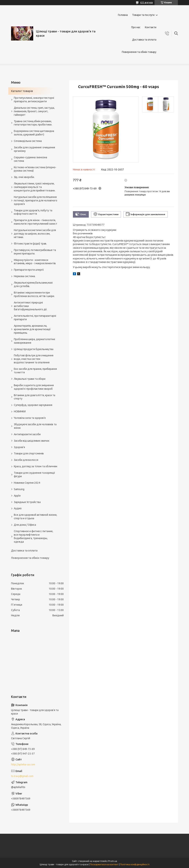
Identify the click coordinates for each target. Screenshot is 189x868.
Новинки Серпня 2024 (27, 483)
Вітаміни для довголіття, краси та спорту (35, 397)
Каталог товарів (22, 91)
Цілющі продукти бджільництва (34, 349)
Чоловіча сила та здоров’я (30, 418)
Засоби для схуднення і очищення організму (34, 149)
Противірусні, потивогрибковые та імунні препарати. (35, 252)
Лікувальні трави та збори (30, 379)
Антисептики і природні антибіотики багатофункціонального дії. (31, 306)
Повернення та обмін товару (139, 52)
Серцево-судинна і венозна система (30, 159)
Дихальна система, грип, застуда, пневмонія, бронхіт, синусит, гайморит (34, 111)
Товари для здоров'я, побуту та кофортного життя (33, 212)
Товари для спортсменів (29, 453)
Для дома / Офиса (25, 525)
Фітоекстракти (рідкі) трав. (30, 244)
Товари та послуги (143, 15)
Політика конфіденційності (135, 864)
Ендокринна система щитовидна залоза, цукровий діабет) (34, 133)
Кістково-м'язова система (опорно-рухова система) (35, 169)
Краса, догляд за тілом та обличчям (36, 466)
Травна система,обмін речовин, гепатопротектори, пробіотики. (33, 123)
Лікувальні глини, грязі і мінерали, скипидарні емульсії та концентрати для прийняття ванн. (35, 187)
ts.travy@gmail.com (22, 776)
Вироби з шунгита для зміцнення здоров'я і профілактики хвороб (34, 387)
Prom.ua (113, 861)
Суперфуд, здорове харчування (33, 405)
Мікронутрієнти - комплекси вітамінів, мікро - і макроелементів (35, 262)
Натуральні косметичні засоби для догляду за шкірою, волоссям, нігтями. (35, 234)
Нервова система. (25, 276)
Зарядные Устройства (27, 502)
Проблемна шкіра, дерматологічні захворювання (34, 341)
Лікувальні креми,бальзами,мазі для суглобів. (33, 284)
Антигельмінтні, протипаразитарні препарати (35, 318)
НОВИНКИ (20, 411)
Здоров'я (19, 447)
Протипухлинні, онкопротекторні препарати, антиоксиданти (34, 100)
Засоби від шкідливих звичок (32, 441)
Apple (17, 496)
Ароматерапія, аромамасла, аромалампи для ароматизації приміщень (32, 329)
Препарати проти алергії (29, 270)
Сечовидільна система (28, 141)
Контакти (151, 27)
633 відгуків (146, 2)
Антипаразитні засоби (27, 434)
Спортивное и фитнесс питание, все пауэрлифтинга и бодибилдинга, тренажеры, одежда (33, 536)
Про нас (136, 27)
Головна (123, 15)
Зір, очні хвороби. (24, 177)
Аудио (18, 508)
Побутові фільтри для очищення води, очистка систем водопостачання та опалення (34, 359)
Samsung (19, 489)
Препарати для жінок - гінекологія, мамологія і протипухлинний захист (36, 222)
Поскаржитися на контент (104, 864)
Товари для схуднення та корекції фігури (34, 475)
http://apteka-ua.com (23, 764)
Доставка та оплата (144, 40)
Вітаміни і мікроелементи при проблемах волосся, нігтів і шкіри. (34, 294)
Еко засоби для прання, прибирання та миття (35, 371)
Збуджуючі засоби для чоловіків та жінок (35, 426)
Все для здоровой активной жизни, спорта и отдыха (35, 517)
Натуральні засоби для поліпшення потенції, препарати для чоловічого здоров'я (36, 200)
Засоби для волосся (26, 460)
